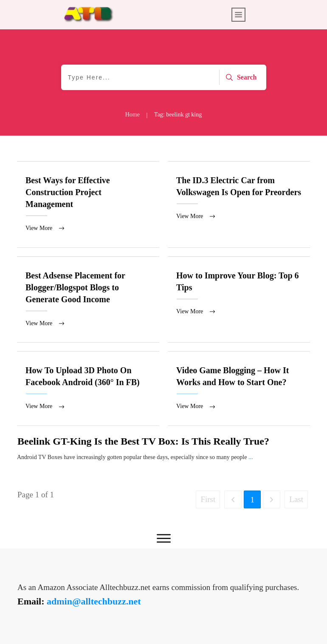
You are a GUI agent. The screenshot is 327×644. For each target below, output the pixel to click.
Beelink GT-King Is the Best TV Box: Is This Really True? (143, 444)
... (251, 460)
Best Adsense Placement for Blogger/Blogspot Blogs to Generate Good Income (88, 301)
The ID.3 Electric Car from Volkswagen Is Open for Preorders (239, 205)
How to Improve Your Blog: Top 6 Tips (239, 301)
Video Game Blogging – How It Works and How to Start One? (239, 391)
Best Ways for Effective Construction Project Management (88, 205)
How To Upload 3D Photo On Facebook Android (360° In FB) (88, 391)
